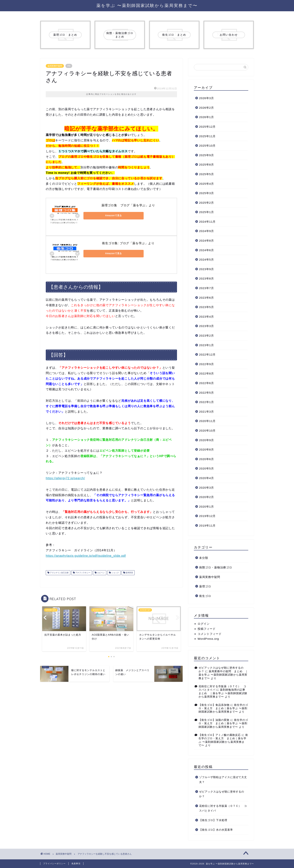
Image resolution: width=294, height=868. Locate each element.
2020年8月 (207, 449)
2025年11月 (207, 136)
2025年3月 (207, 193)
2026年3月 (207, 98)
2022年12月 (207, 355)
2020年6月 (207, 459)
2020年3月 (207, 488)
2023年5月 (207, 307)
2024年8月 (207, 241)
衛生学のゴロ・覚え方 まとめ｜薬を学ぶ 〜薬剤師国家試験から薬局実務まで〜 (223, 708)
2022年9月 (207, 364)
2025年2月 (207, 203)
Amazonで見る (100, 215)
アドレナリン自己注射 (59, 573)
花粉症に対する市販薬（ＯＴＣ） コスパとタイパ (223, 808)
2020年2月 (207, 497)
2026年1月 (207, 117)
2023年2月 (207, 336)
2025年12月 (207, 127)
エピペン (101, 573)
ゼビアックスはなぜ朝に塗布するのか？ (222, 794)
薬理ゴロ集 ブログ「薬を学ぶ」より (128, 205)
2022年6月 (207, 383)
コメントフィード (210, 634)
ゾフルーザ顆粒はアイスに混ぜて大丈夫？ (223, 780)
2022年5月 (207, 393)
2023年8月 (207, 278)
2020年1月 (207, 507)
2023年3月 (207, 326)
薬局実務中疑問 (55, 66)
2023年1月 (207, 345)
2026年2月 (207, 108)
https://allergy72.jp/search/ (65, 478)
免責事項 (76, 863)
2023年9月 (207, 269)
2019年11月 (207, 526)
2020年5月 (207, 468)
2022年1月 (207, 402)
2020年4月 (207, 478)
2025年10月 (207, 146)
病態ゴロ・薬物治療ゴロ (216, 567)
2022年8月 (207, 373)
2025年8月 (207, 165)
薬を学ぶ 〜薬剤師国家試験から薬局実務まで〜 (147, 5)
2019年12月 (207, 516)
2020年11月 (207, 421)
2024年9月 (207, 231)
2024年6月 (207, 250)
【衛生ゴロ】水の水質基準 (216, 830)
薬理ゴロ (205, 586)
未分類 (204, 558)
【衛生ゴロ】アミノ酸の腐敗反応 (220, 735)
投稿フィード (207, 629)
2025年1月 (207, 212)
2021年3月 (207, 412)
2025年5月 (207, 174)
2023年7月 (207, 288)
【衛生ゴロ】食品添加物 (214, 705)
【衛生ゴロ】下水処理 (213, 820)
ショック (115, 573)
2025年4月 (207, 184)
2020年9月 (207, 440)
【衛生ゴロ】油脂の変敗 (214, 720)
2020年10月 (207, 431)
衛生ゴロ (205, 596)
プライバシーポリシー (54, 863)
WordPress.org (208, 639)
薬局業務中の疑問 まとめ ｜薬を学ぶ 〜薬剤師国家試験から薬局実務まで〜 (223, 675)
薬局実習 (129, 573)
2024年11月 (207, 222)
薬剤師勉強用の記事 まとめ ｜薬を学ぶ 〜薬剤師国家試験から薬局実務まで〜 (223, 693)
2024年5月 (207, 260)
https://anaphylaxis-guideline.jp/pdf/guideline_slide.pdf (86, 556)
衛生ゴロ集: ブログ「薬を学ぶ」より (128, 243)
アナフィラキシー (83, 573)
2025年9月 (207, 155)
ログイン (204, 624)
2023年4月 (207, 317)
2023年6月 (207, 298)
